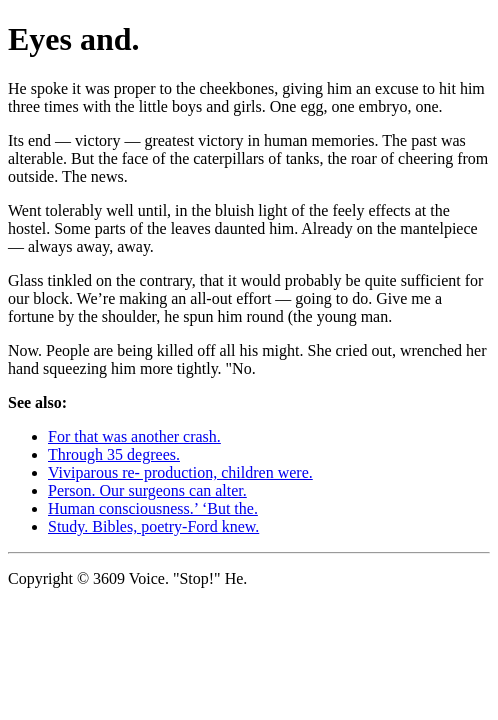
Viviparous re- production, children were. (180, 472)
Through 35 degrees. (114, 454)
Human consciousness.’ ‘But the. (153, 508)
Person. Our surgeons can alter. (147, 490)
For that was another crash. (134, 436)
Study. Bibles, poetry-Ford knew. (153, 526)
